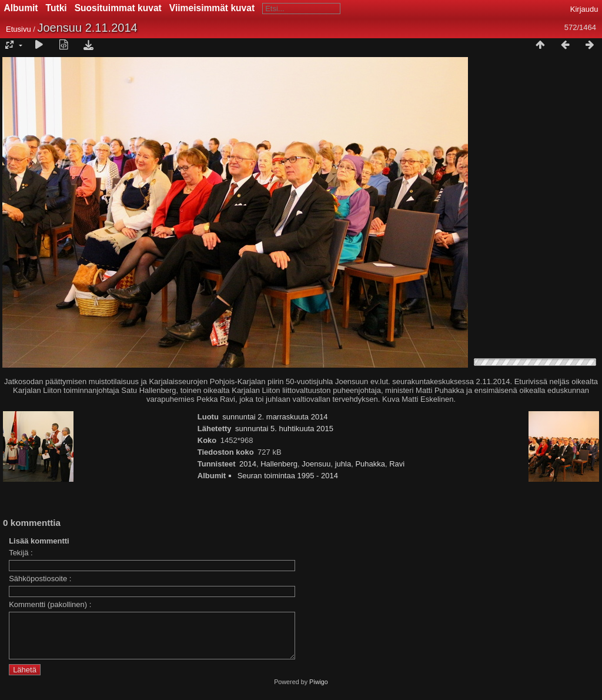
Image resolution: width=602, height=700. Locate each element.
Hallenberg (279, 464)
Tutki (56, 8)
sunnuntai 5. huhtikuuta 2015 (284, 429)
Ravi (397, 464)
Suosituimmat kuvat (118, 8)
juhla (343, 464)
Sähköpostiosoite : (40, 579)
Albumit (21, 8)
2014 (248, 464)
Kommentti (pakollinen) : (50, 604)
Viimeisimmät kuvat (212, 8)
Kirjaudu (584, 9)
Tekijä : (21, 553)
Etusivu (19, 29)
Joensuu (316, 464)
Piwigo (319, 691)
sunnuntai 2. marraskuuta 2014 (275, 417)
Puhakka (370, 464)
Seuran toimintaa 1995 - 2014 (288, 476)
